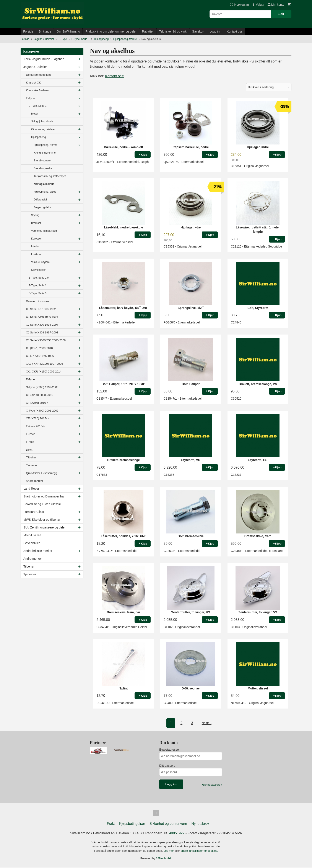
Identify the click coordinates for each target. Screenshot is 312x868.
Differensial (40, 200)
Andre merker (35, 481)
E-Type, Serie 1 (38, 106)
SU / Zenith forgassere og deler (45, 527)
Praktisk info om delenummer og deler (111, 31)
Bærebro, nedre (43, 168)
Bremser (36, 223)
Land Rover (31, 489)
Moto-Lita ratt (32, 535)
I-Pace (30, 442)
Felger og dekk (42, 207)
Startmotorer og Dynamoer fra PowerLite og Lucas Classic (44, 500)
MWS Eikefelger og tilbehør (42, 520)
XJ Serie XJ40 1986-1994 (42, 317)
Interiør (35, 246)
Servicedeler (38, 270)
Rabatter (148, 31)
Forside (28, 31)
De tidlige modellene (39, 75)
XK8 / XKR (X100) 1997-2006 (45, 364)
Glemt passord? (212, 785)
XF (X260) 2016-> (37, 403)
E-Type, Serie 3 (38, 293)
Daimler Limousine (38, 301)
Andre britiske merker (38, 551)
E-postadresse (169, 750)
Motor (35, 114)
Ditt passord (167, 766)
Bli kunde (45, 31)
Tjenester (32, 465)
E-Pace (31, 434)
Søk (281, 14)
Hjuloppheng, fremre (46, 145)
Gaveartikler (32, 543)
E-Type (30, 98)
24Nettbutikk (164, 859)
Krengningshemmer (45, 153)
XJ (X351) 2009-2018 (39, 348)
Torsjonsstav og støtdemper (50, 176)
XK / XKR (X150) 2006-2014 (44, 372)
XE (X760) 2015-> (37, 418)
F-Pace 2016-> (35, 426)
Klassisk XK (33, 83)
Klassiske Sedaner (38, 90)
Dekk (29, 450)
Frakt (111, 825)
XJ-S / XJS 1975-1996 (40, 356)
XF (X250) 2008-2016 (40, 395)
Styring (35, 215)
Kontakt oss (235, 31)
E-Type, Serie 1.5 (39, 278)
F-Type (30, 379)
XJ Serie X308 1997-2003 (42, 332)
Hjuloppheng (38, 137)
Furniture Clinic (34, 512)
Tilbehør (31, 457)
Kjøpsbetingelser (132, 825)
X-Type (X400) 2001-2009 (42, 411)
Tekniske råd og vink (173, 31)
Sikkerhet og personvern (168, 825)
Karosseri (37, 239)
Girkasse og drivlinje (43, 129)
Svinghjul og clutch (42, 121)
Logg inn (216, 31)
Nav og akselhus (44, 184)
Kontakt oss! (115, 76)
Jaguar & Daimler (35, 67)
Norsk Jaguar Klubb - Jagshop (44, 59)
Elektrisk (36, 254)
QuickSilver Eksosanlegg (42, 473)
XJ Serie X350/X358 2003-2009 (46, 340)
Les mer (169, 852)
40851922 (177, 834)
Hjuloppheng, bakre (45, 192)
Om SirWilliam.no (68, 31)
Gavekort (198, 31)
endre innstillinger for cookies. (199, 852)
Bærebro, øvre (42, 161)
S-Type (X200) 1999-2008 (42, 387)
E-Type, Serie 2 (38, 286)
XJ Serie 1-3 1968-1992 (41, 309)
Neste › (207, 723)
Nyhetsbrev (200, 825)
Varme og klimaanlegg (44, 231)
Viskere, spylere (40, 262)
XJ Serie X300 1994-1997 (42, 325)
